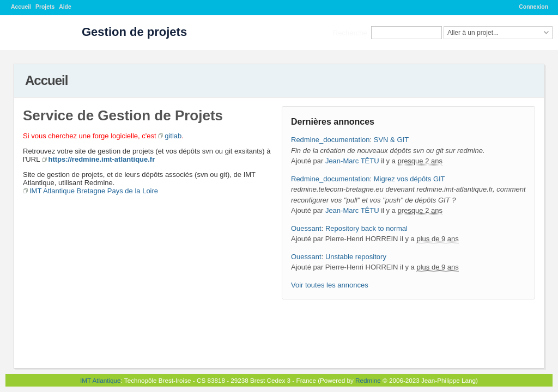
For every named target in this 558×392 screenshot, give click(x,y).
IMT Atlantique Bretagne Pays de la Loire (94, 191)
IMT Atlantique (101, 380)
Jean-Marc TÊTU (352, 161)
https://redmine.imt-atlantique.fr (102, 159)
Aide (65, 7)
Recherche (350, 32)
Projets (45, 7)
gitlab (173, 136)
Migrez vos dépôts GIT (410, 179)
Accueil (21, 7)
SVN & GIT (391, 140)
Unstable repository (356, 257)
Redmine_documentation (330, 140)
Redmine (368, 380)
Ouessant (306, 228)
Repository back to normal (366, 228)
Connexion (533, 7)
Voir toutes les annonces (330, 285)
